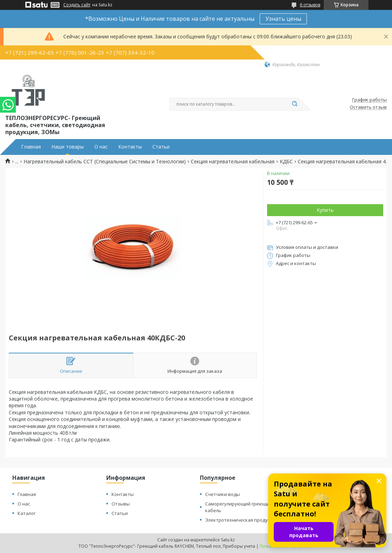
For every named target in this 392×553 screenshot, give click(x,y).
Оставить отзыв (368, 107)
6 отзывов (310, 5)
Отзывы (121, 504)
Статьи (161, 147)
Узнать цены (283, 19)
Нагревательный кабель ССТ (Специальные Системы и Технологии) (105, 162)
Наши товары (68, 147)
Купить (325, 210)
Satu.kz (228, 540)
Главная (31, 147)
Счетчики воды (223, 494)
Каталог (27, 513)
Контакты (130, 147)
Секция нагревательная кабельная (233, 162)
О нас (101, 147)
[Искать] (295, 104)
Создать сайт (77, 5)
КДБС (286, 162)
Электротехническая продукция (242, 520)
